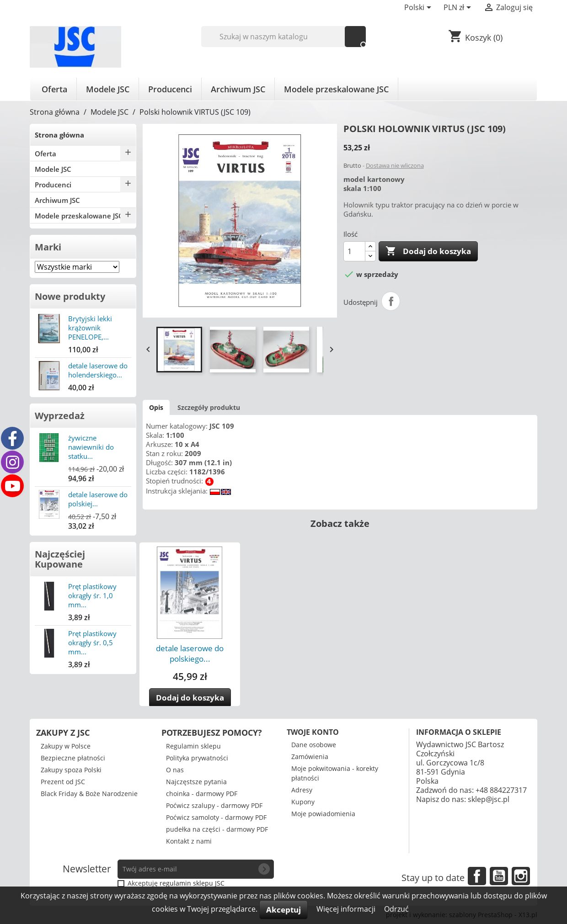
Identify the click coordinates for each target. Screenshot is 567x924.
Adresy (302, 790)
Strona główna (59, 135)
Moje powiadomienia (323, 814)
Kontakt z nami (189, 841)
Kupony (303, 802)
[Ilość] (354, 251)
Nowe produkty (70, 296)
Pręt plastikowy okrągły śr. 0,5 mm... (92, 643)
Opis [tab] (156, 407)
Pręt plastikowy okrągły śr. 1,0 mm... (92, 595)
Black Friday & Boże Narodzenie (89, 794)
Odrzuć (396, 909)
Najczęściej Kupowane (60, 559)
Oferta (54, 89)
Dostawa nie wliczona (395, 165)
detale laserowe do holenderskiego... (98, 370)
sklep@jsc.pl (489, 799)
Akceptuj (283, 910)
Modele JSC (108, 89)
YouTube (499, 876)
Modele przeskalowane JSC (336, 89)
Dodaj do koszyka (428, 251)
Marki (48, 247)
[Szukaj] (284, 37)
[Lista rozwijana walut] (459, 8)
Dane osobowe (314, 745)
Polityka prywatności (197, 758)
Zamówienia (310, 757)
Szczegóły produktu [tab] (209, 407)
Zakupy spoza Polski (71, 770)
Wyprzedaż (60, 416)
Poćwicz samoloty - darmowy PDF (216, 817)
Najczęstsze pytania (196, 782)
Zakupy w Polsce (66, 746)
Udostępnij (391, 301)
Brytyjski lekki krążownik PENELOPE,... (90, 328)
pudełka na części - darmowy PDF (217, 829)
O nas (175, 770)
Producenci (170, 89)
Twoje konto (313, 732)
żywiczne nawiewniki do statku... (91, 447)
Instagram (521, 876)
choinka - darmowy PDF (202, 794)
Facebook (477, 876)
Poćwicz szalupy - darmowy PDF (214, 805)
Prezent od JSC (63, 782)
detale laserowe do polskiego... (190, 653)
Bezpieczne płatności (73, 758)
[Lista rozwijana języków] (419, 8)
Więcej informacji (347, 909)
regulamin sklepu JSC (192, 883)
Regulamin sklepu (193, 746)
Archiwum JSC (238, 89)
